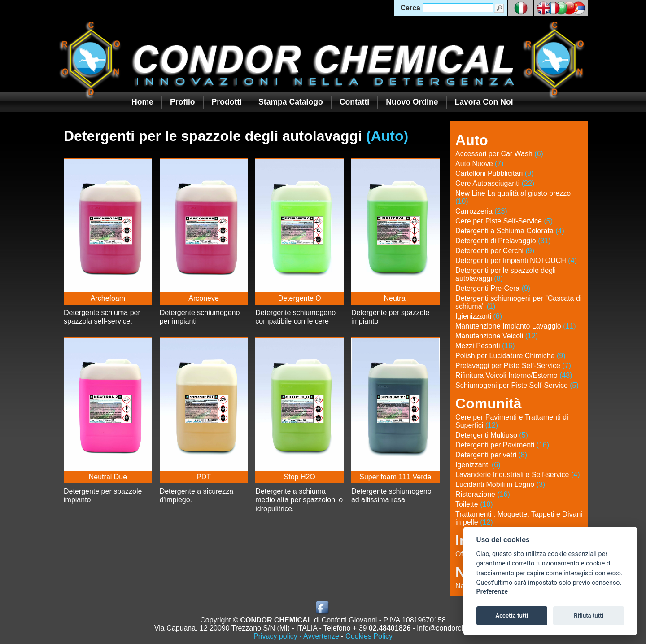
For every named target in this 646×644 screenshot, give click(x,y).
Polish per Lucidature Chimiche (510, 356)
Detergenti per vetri (491, 455)
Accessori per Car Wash (499, 154)
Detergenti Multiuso (492, 435)
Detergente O (300, 298)
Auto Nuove (480, 164)
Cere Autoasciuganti (495, 183)
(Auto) (387, 136)
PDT (204, 477)
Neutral (396, 298)
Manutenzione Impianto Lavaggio (516, 326)
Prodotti (227, 102)
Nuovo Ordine (412, 102)
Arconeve (204, 298)
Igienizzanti (479, 316)
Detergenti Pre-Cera (493, 288)
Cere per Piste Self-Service (504, 221)
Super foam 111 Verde (395, 477)
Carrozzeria (481, 211)
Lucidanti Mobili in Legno (500, 484)
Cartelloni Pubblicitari (494, 173)
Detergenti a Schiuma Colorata (510, 231)
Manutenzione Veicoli (497, 336)
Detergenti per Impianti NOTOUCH (516, 261)
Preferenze (492, 592)
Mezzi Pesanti (485, 346)
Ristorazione (483, 494)
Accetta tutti (512, 616)
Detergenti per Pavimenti (502, 445)
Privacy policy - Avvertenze (296, 636)
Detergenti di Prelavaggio (503, 241)
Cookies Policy (369, 636)
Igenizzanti (478, 465)
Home (142, 102)
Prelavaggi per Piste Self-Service (513, 366)
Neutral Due (108, 477)
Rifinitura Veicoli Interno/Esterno (514, 375)
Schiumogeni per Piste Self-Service (517, 385)
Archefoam (108, 298)
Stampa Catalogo (291, 102)
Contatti (354, 102)
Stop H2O (300, 477)
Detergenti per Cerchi (495, 251)
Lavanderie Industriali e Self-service (517, 475)
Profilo (183, 102)
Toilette (474, 504)
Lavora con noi (484, 102)
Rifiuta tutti (589, 616)
